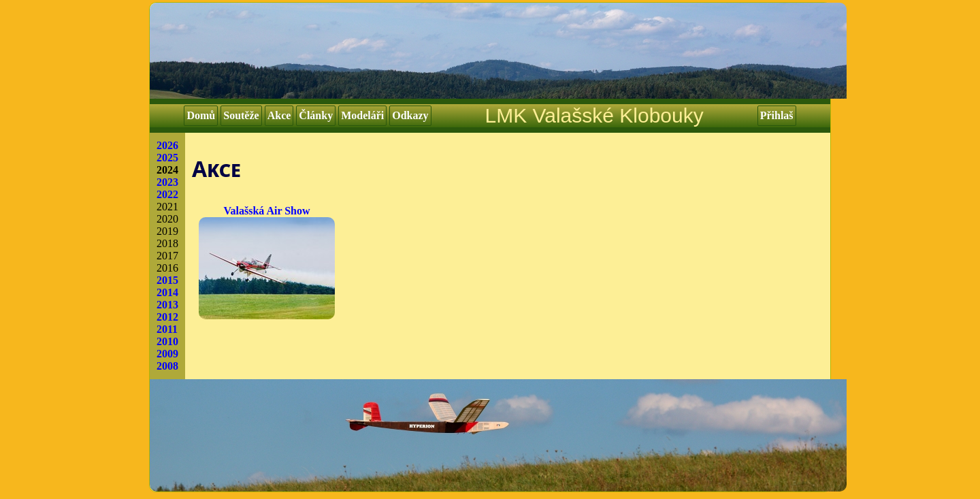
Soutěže (241, 115)
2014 (167, 292)
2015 (167, 280)
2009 (167, 354)
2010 (167, 341)
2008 (167, 366)
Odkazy (410, 115)
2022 (167, 194)
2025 (167, 158)
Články (316, 115)
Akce (279, 115)
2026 (167, 145)
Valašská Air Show (267, 262)
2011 (167, 329)
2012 (167, 317)
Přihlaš (777, 115)
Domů (201, 115)
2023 (167, 182)
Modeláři (362, 115)
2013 (167, 305)
